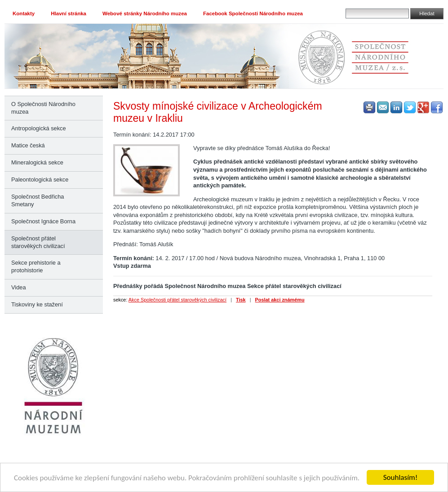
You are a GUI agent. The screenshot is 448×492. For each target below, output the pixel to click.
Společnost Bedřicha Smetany (38, 200)
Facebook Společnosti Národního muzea (253, 13)
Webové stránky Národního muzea (145, 13)
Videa (19, 287)
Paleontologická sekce (40, 180)
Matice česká (28, 145)
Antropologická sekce (39, 128)
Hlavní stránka (69, 13)
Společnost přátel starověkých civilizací (38, 242)
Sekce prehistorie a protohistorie (36, 266)
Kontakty (24, 13)
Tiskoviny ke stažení (37, 304)
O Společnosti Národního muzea (43, 108)
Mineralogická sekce (37, 162)
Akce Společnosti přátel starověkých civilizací (177, 300)
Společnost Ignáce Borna (43, 221)
